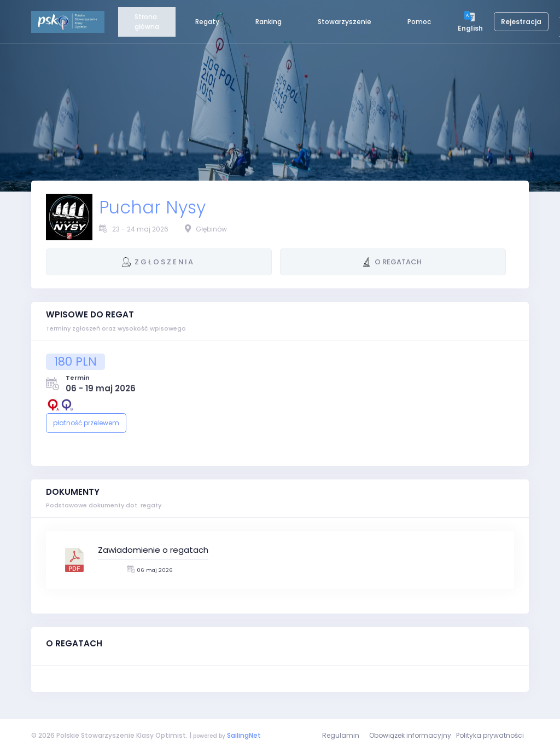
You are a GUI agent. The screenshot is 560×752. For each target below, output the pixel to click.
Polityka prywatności (490, 735)
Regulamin (341, 735)
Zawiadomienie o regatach (153, 550)
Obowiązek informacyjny (410, 735)
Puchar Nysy (152, 207)
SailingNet (244, 735)
